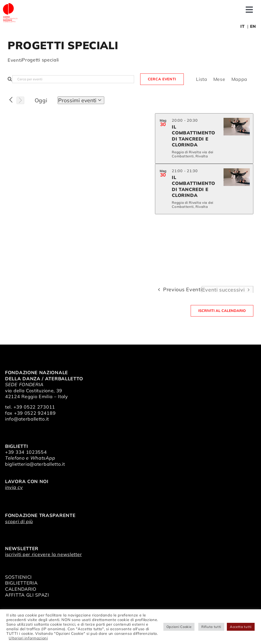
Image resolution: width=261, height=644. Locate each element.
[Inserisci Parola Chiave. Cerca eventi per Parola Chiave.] (73, 79)
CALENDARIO (21, 589)
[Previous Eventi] (11, 100)
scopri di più (19, 521)
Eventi (15, 60)
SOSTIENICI (18, 577)
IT (242, 26)
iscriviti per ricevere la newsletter (43, 554)
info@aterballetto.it (27, 419)
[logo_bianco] (10, 5)
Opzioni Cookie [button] (179, 627)
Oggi (41, 100)
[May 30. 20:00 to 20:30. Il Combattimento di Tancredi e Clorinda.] (204, 138)
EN (253, 26)
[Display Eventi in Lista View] (202, 79)
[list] (204, 197)
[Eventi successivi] (20, 100)
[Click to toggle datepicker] (81, 100)
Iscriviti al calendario (222, 311)
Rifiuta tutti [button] (211, 627)
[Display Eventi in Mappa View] (239, 79)
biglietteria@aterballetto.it (35, 464)
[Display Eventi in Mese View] (219, 79)
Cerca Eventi (162, 79)
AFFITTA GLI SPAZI (27, 595)
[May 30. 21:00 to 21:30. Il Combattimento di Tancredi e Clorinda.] (204, 189)
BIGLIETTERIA (21, 583)
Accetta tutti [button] (241, 627)
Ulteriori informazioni (28, 638)
